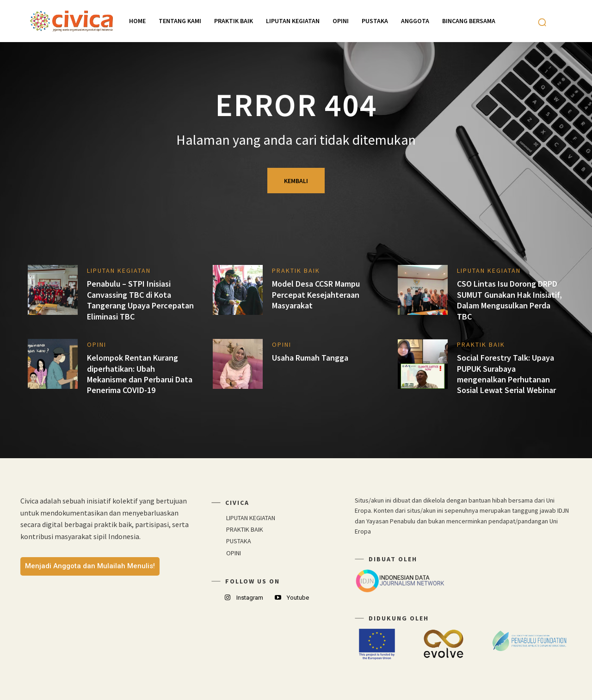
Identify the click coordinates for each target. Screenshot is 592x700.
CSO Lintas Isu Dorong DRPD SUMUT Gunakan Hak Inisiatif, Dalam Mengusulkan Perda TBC (509, 300)
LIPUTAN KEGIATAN (119, 270)
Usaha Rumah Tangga (310, 358)
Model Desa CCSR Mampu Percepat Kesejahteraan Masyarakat (316, 295)
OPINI (97, 344)
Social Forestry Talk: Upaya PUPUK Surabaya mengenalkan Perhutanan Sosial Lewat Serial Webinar (506, 374)
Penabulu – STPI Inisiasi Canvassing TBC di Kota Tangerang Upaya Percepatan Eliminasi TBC (140, 300)
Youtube (298, 598)
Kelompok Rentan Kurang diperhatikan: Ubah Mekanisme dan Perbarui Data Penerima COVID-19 (140, 374)
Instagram (250, 598)
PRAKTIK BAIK (296, 270)
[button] (542, 22)
